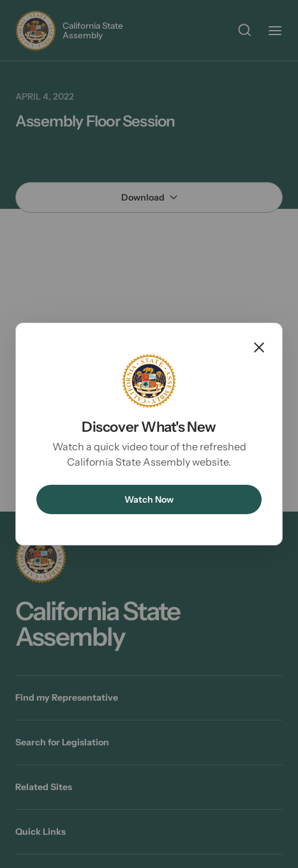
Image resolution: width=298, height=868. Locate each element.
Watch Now (149, 499)
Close (259, 347)
